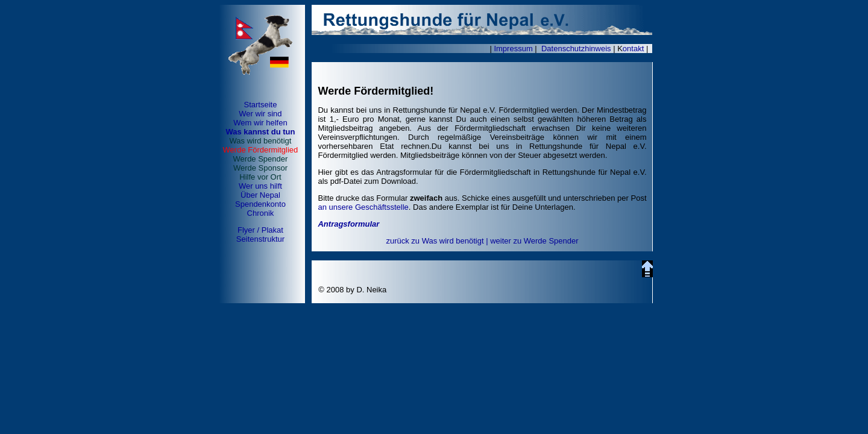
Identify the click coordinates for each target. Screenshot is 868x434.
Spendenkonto (260, 204)
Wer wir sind (260, 114)
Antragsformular (348, 224)
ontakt (633, 49)
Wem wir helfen (260, 123)
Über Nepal (260, 195)
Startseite (260, 105)
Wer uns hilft (260, 186)
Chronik (261, 213)
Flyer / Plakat (260, 230)
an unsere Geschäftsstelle (363, 207)
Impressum (513, 49)
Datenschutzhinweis (576, 49)
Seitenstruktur (260, 239)
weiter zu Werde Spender (534, 241)
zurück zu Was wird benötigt (435, 241)
